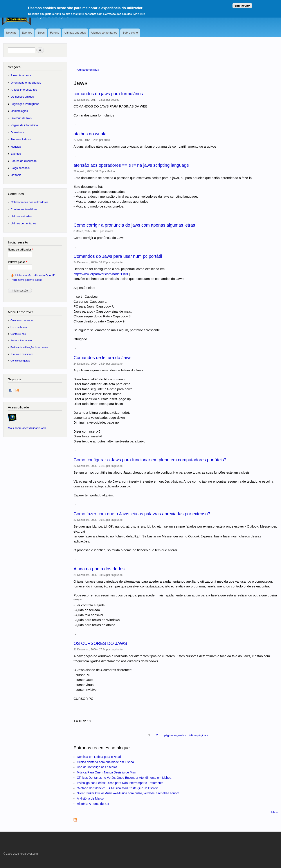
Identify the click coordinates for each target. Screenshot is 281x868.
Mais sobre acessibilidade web (27, 428)
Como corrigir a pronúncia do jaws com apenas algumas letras (134, 225)
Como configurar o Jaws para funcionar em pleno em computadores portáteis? (150, 460)
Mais (274, 812)
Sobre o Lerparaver (22, 340)
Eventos (27, 33)
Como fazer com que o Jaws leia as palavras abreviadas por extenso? (142, 514)
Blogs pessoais (20, 168)
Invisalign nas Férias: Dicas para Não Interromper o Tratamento (120, 783)
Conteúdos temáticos (24, 209)
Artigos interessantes (24, 90)
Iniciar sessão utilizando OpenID (35, 275)
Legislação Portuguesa (25, 104)
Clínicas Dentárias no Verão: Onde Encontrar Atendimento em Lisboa (124, 778)
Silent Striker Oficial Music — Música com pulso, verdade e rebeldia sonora (128, 793)
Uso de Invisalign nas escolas (97, 767)
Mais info (139, 13)
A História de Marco (90, 798)
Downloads (18, 132)
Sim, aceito (242, 4)
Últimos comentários (104, 33)
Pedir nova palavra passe (27, 280)
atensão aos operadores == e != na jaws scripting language (131, 165)
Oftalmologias (19, 111)
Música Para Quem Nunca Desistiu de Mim (106, 772)
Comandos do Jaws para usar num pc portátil (118, 256)
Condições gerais (20, 361)
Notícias (11, 33)
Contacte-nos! (19, 334)
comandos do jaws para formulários (108, 94)
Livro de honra (19, 327)
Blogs (41, 33)
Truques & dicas (21, 139)
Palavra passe (17, 262)
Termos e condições (22, 354)
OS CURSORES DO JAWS (100, 643)
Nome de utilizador (20, 250)
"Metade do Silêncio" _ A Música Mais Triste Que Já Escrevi (118, 788)
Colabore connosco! (22, 320)
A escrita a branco (22, 75)
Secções (14, 67)
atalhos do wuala (90, 134)
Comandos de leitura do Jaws (102, 358)
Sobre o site (130, 33)
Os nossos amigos (22, 97)
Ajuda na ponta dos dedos (99, 569)
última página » (199, 735)
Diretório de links (21, 118)
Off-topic (16, 175)
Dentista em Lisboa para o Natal (99, 757)
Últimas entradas (75, 33)
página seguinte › (175, 735)
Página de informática (24, 125)
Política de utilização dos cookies (29, 347)
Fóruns (54, 33)
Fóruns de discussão (24, 161)
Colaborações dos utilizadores (30, 202)
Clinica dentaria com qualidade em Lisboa (105, 762)
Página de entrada (87, 70)
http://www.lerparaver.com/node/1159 (101, 274)
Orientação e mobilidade (26, 83)
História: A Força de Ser (93, 804)
